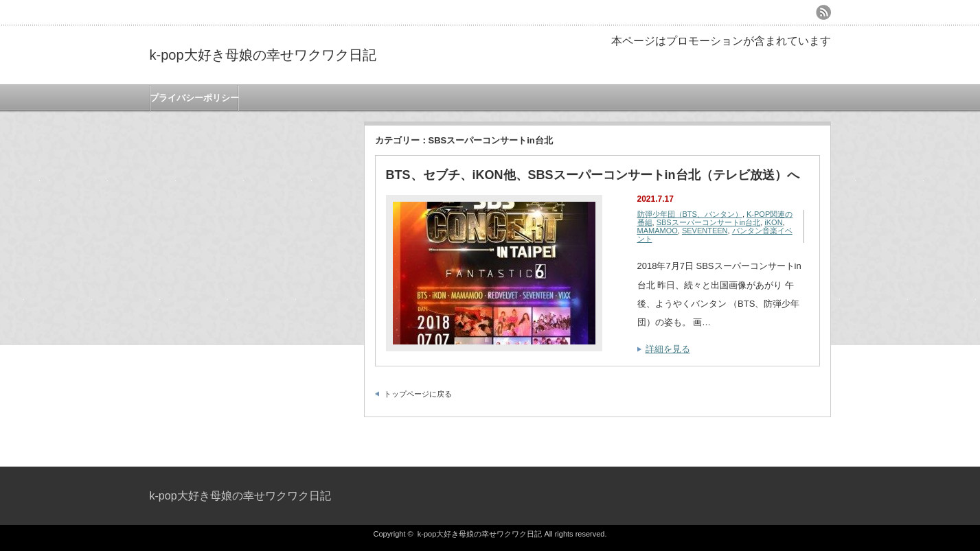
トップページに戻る (418, 394)
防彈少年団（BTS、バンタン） (690, 214)
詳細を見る (668, 349)
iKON (773, 222)
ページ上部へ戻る (968, 437)
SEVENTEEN (705, 231)
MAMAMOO (658, 231)
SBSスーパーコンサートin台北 (709, 222)
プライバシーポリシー (194, 98)
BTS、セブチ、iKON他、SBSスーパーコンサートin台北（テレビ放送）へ (593, 175)
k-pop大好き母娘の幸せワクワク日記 (263, 55)
